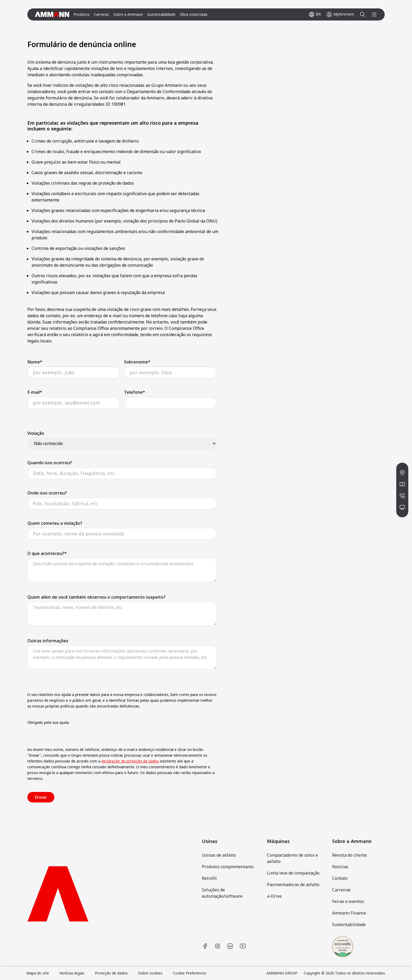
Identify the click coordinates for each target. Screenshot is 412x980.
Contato (340, 878)
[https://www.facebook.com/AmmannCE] (205, 946)
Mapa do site (38, 973)
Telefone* (135, 392)
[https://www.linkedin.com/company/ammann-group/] (230, 946)
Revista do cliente (349, 855)
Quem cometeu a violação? (55, 523)
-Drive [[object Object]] (274, 896)
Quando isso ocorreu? (50, 463)
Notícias (340, 867)
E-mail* (35, 392)
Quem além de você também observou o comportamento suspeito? (96, 597)
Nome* (35, 362)
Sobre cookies (150, 973)
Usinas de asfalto (219, 855)
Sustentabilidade (161, 14)
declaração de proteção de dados (130, 761)
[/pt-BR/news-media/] (402, 484)
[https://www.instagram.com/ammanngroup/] (218, 946)
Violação (36, 433)
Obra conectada (194, 14)
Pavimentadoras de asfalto (293, 885)
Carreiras (101, 14)
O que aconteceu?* (47, 553)
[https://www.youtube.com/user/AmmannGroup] (243, 946)
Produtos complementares (228, 867)
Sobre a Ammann (128, 14)
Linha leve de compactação (293, 873)
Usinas (210, 841)
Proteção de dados (111, 973)
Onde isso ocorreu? (47, 493)
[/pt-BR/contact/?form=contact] (402, 496)
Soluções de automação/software (222, 893)
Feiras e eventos (348, 901)
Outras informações (48, 641)
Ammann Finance (349, 913)
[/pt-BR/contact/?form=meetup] (402, 507)
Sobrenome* (137, 362)
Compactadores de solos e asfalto (292, 858)
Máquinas (278, 841)
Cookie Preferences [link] (190, 973)
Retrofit (209, 878)
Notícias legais (72, 973)
